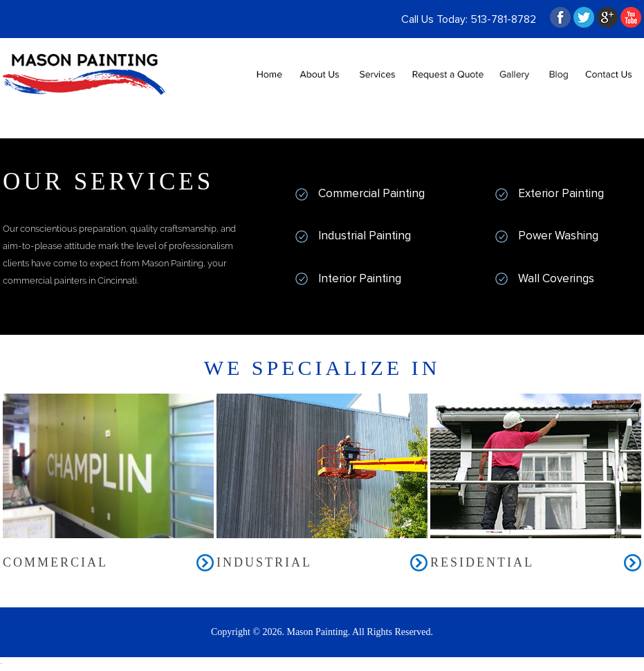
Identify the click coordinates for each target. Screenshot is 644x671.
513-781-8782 (503, 19)
